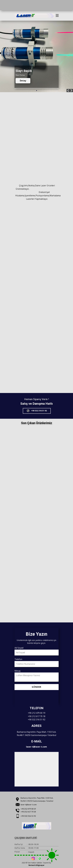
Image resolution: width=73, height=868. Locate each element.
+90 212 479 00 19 (37, 713)
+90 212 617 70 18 (37, 716)
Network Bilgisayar (36, 865)
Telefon (18, 659)
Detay (23, 81)
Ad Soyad (19, 648)
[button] (68, 91)
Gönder (36, 687)
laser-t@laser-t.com (36, 747)
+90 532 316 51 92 (37, 411)
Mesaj (17, 671)
